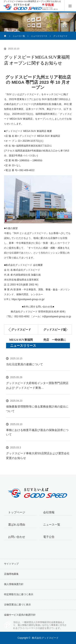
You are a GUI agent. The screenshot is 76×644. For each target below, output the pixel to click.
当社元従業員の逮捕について (25, 364)
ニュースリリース (39, 36)
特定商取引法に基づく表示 (19, 594)
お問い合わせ (17, 537)
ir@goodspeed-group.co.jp (57, 316)
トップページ (17, 512)
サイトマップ (11, 564)
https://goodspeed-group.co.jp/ (28, 299)
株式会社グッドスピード (45, 638)
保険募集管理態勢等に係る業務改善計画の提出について (37, 409)
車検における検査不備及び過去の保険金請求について (37, 432)
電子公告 (49, 537)
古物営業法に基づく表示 (17, 605)
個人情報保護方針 (14, 584)
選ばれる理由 (17, 525)
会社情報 (49, 512)
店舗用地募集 (11, 574)
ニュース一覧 (19, 36)
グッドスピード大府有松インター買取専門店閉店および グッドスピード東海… (37, 385)
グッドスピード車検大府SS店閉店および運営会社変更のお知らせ (38, 456)
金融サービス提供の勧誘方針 (20, 615)
